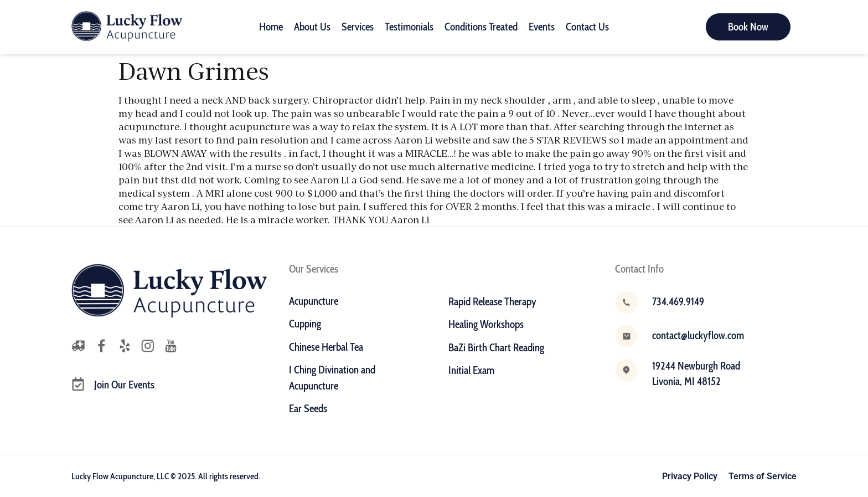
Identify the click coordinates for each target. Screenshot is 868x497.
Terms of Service (763, 476)
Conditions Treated (481, 27)
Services (358, 27)
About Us (312, 27)
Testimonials (409, 27)
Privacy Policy (690, 476)
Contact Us (587, 27)
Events (542, 27)
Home (271, 27)
